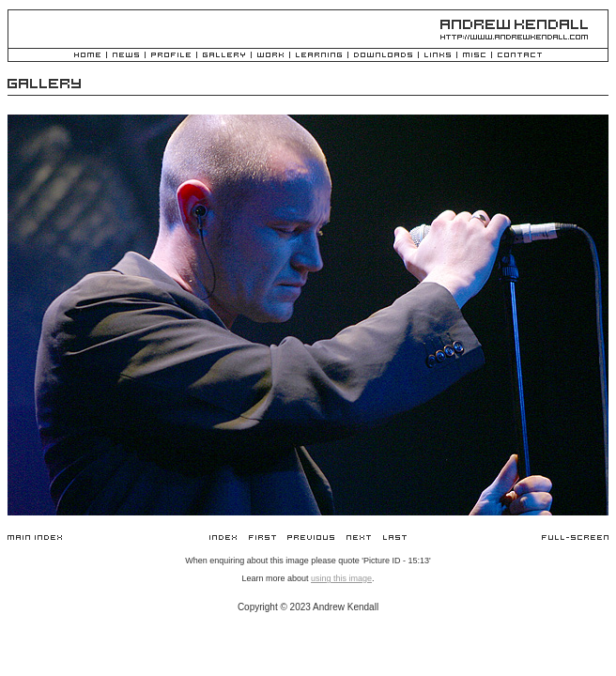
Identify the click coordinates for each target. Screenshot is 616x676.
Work (270, 56)
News (126, 56)
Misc (474, 56)
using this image (341, 578)
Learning (319, 56)
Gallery (224, 56)
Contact (520, 56)
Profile (171, 56)
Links (438, 56)
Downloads (383, 56)
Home (87, 56)
